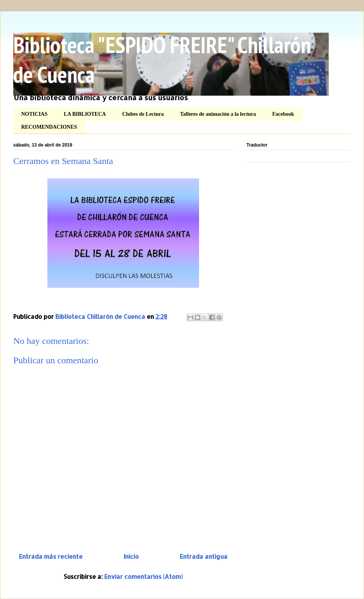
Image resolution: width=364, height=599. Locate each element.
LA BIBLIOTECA (85, 114)
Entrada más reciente (51, 556)
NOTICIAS (34, 114)
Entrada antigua (204, 556)
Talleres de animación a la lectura (218, 114)
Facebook (283, 114)
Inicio (131, 556)
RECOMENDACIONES (49, 127)
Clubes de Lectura (143, 114)
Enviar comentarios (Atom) (144, 576)
